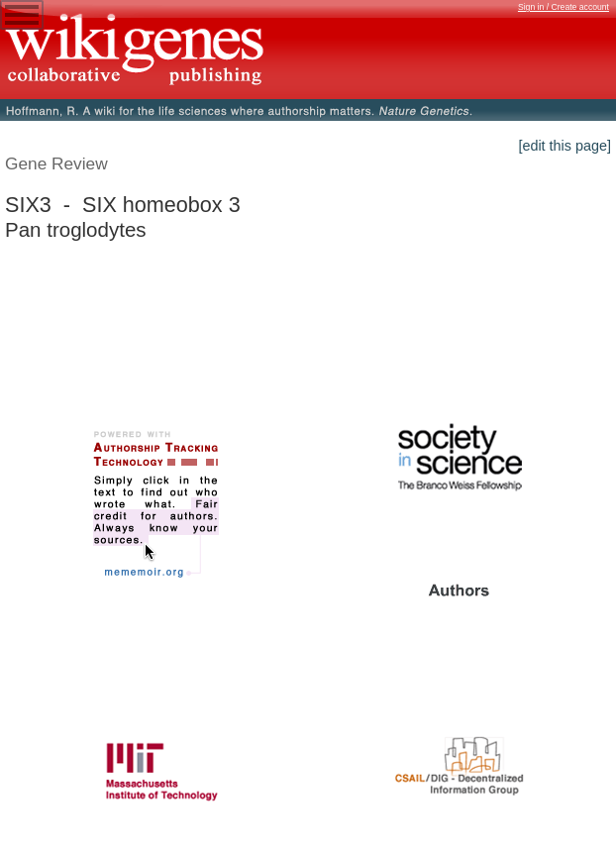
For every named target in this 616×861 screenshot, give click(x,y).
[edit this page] (565, 146)
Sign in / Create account (564, 7)
